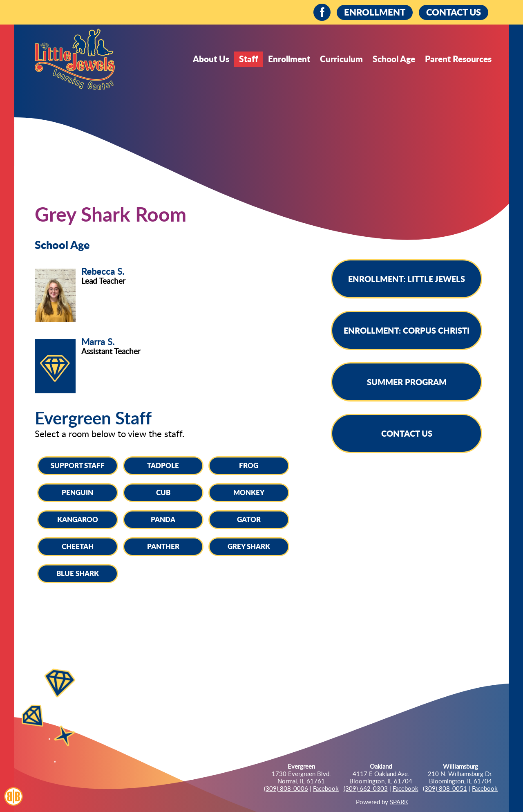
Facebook (326, 788)
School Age (394, 59)
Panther (163, 546)
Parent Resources (458, 59)
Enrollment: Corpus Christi (407, 330)
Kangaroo (78, 519)
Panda (163, 519)
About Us (211, 59)
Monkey (249, 492)
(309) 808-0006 (286, 788)
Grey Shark (249, 546)
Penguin (77, 492)
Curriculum (341, 59)
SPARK (399, 802)
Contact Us (407, 433)
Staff (249, 59)
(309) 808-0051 (445, 788)
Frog (249, 465)
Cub (163, 492)
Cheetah (78, 546)
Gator (249, 519)
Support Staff (78, 465)
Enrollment (289, 59)
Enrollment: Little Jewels (407, 279)
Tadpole (163, 465)
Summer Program (407, 382)
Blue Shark (78, 573)
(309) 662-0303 (366, 788)
